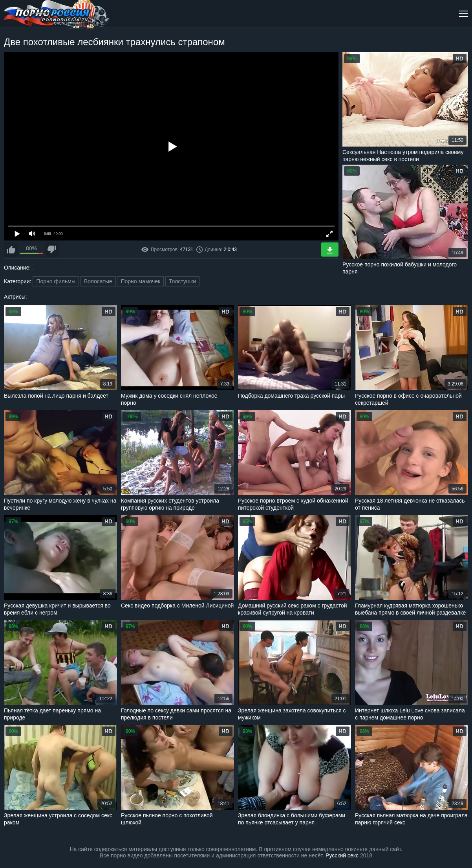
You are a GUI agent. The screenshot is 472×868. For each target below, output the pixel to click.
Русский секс (342, 855)
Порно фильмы (56, 281)
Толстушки (182, 281)
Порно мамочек (140, 281)
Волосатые (98, 281)
